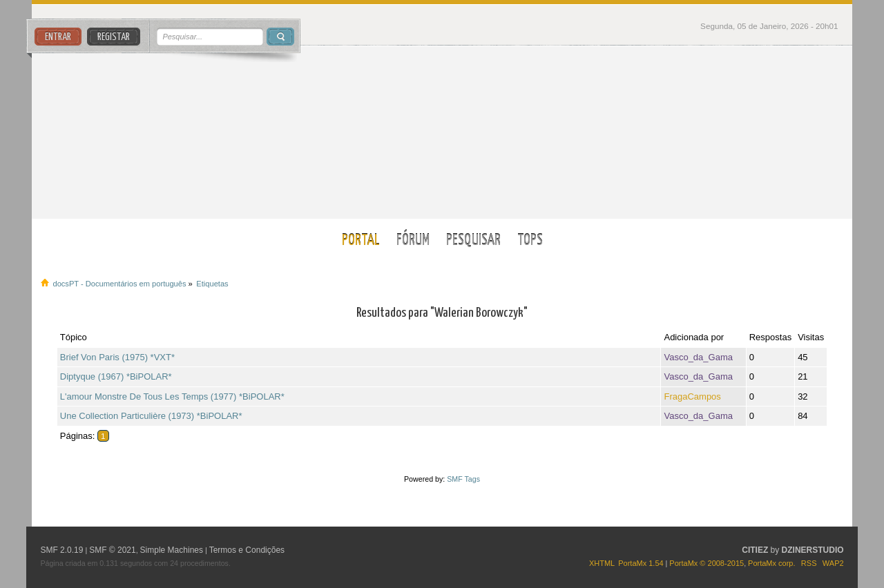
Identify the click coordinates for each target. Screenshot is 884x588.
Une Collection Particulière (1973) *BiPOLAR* (151, 416)
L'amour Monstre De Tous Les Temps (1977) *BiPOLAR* (172, 396)
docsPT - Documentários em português (442, 132)
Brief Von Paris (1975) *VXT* (117, 357)
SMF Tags (463, 479)
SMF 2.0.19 (61, 550)
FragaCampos (692, 396)
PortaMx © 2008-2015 (707, 563)
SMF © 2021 (113, 550)
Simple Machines (172, 550)
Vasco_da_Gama (698, 357)
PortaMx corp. (771, 563)
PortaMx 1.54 (641, 563)
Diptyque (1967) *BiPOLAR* (116, 376)
